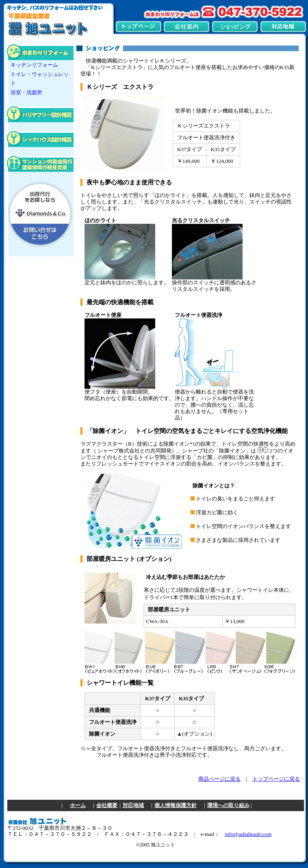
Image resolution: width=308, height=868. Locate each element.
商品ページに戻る (219, 779)
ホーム (78, 805)
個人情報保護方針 (176, 805)
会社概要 (107, 805)
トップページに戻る (276, 779)
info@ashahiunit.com (248, 834)
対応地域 (133, 805)
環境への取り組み (228, 805)
